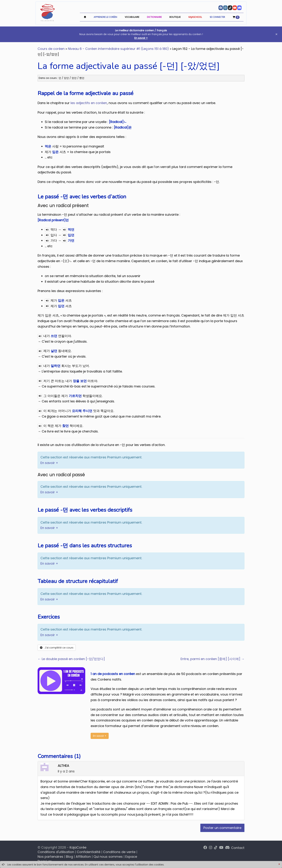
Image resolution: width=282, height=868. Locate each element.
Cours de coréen (51, 49)
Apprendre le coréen (105, 17)
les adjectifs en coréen (89, 103)
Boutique (175, 17)
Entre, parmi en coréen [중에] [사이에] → (212, 659)
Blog (70, 857)
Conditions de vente (119, 852)
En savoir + (141, 38)
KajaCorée (78, 847)
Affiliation (83, 857)
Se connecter (217, 17)
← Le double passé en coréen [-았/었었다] (71, 659)
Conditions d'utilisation (56, 852)
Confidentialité (89, 852)
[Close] (279, 864)
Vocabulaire (132, 17)
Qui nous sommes (108, 857)
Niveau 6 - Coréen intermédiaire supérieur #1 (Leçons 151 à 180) (118, 49)
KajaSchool (195, 17)
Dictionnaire (154, 17)
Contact (238, 848)
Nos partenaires (50, 857)
